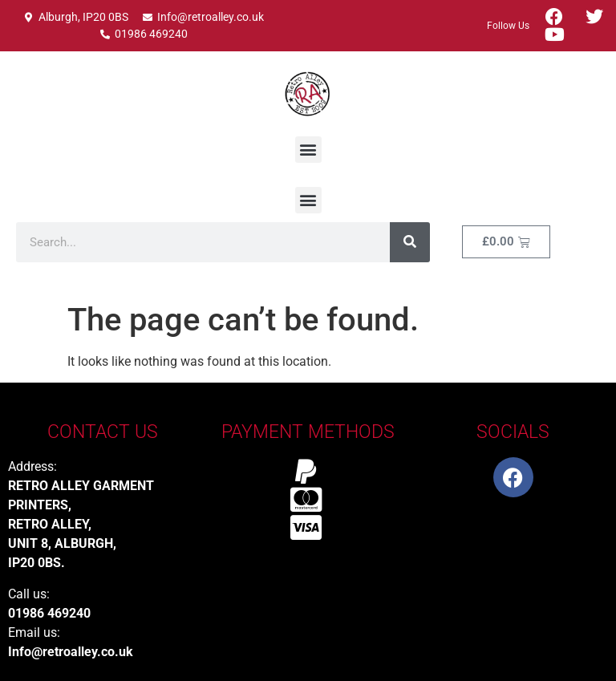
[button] (308, 150)
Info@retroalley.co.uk (71, 652)
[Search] (410, 242)
